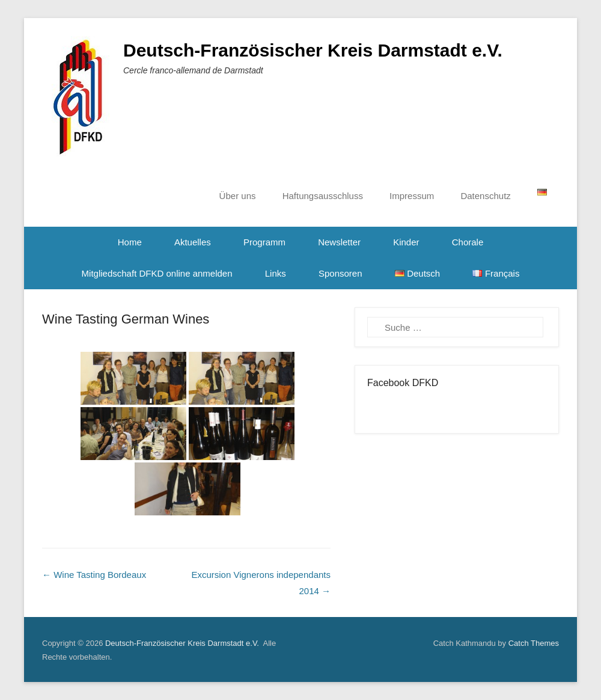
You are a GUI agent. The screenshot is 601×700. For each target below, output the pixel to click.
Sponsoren (340, 273)
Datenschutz (485, 196)
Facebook (377, 408)
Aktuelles (193, 242)
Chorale (468, 242)
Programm (264, 242)
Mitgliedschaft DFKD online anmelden (157, 273)
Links (276, 273)
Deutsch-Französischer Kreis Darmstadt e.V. (313, 50)
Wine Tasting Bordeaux (94, 575)
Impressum (412, 196)
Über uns (238, 196)
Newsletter (339, 242)
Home (130, 242)
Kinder (406, 242)
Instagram (403, 408)
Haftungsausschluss (323, 196)
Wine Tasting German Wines (126, 319)
